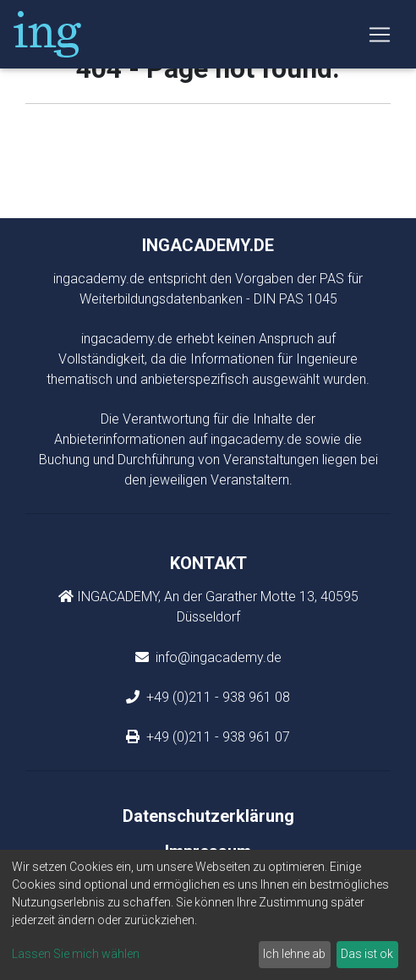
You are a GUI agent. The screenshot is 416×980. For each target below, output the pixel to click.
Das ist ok (367, 954)
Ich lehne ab (294, 954)
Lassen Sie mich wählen (76, 954)
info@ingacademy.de (217, 657)
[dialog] (208, 915)
